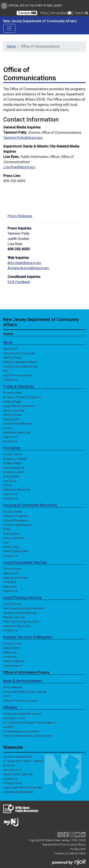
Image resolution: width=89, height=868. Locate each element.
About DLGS (11, 573)
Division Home (12, 393)
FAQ (6, 371)
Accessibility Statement (18, 792)
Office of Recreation (16, 520)
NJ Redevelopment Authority (21, 731)
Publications (11, 419)
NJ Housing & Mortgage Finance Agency (29, 722)
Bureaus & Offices (15, 459)
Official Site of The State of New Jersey (32, 6)
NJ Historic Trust (14, 718)
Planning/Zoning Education (21, 621)
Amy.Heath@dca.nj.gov (24, 263)
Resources (10, 586)
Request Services (14, 617)
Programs (10, 582)
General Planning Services (20, 613)
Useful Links (11, 547)
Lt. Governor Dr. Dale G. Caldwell (23, 761)
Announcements (14, 538)
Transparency (13, 665)
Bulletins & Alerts (14, 472)
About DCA (10, 349)
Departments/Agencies (18, 774)
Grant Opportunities (16, 551)
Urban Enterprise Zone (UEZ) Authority (28, 736)
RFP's (7, 696)
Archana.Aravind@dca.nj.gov (28, 268)
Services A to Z (13, 770)
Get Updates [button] (61, 13)
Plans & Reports (14, 661)
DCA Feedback (19, 282)
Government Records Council (22, 714)
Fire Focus (10, 481)
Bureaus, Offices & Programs (22, 397)
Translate (27, 13)
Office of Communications (20, 700)
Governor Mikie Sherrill (17, 756)
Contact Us (10, 379)
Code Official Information (19, 406)
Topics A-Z (10, 437)
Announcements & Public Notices (25, 692)
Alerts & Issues (13, 415)
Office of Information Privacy (26, 672)
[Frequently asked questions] (44, 13)
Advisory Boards (14, 410)
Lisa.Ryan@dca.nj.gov (19, 167)
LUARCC (9, 727)
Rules (7, 529)
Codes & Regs (12, 401)
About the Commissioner (19, 353)
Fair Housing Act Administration (24, 608)
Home (11, 46)
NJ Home (9, 765)
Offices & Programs (16, 516)
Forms (8, 428)
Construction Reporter (17, 424)
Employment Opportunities (21, 366)
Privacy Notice (13, 783)
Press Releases (20, 216)
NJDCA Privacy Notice (17, 375)
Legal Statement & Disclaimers (23, 787)
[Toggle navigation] (9, 28)
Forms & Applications (17, 525)
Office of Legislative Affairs (20, 362)
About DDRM (12, 648)
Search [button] (81, 13)
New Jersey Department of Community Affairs (40, 21)
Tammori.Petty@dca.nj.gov (23, 138)
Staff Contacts (13, 358)
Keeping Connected (16, 578)
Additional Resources (17, 432)
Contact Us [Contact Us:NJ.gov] (10, 778)
